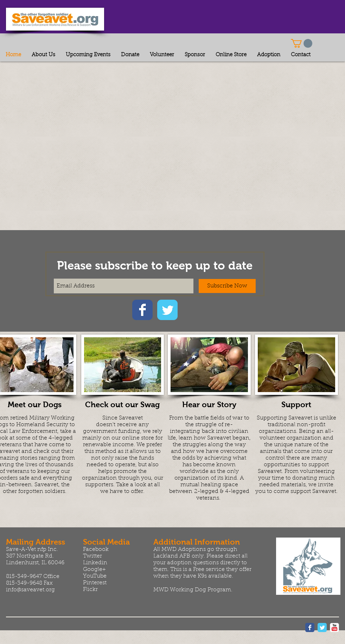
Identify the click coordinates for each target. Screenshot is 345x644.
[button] (302, 43)
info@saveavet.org (30, 590)
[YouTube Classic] (334, 627)
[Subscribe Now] (227, 286)
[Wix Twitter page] (167, 310)
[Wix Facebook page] (142, 310)
